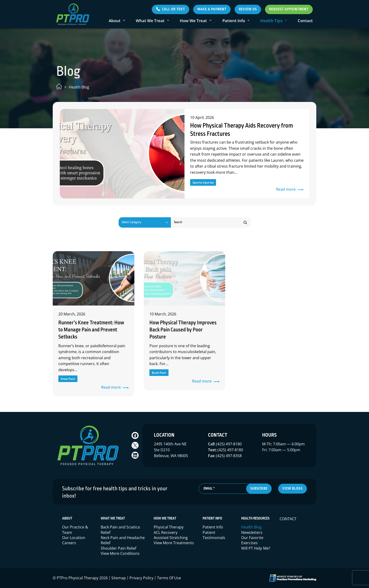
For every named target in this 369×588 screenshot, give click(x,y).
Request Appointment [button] (289, 9)
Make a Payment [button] (212, 9)
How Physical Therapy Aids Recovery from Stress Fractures (242, 130)
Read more (287, 190)
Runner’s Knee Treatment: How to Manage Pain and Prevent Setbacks (91, 330)
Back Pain (159, 373)
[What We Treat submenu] (168, 21)
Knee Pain (68, 379)
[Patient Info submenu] (249, 21)
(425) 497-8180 (229, 444)
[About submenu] (124, 21)
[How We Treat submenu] (210, 21)
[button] (170, 9)
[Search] (245, 222)
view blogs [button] (293, 489)
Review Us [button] (248, 9)
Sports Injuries (203, 182)
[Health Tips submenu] (286, 21)
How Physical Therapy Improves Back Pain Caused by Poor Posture (183, 330)
